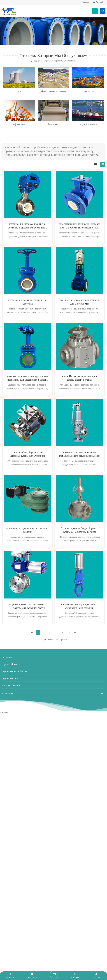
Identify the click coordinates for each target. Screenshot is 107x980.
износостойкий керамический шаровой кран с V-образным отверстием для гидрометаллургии (79, 226)
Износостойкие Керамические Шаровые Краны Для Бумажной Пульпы (28, 454)
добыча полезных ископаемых (53, 91)
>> (69, 633)
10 (62, 633)
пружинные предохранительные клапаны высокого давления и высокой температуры (79, 454)
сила (19, 91)
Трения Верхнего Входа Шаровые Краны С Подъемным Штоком (80, 530)
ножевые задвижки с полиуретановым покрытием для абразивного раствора (28, 378)
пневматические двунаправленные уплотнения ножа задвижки (80, 606)
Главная (85, 2)
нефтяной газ (19, 124)
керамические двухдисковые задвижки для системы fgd (80, 302)
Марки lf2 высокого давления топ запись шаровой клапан (80, 378)
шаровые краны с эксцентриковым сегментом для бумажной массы (28, 606)
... (56, 633)
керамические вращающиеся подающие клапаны (28, 530)
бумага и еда (53, 124)
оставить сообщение (54, 975)
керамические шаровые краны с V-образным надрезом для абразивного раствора (28, 226)
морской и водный (88, 124)
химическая (88, 91)
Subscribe (5, 713)
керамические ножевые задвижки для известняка (27, 302)
